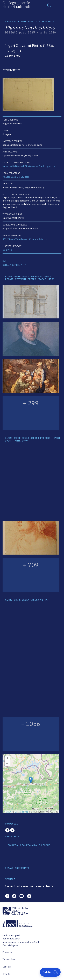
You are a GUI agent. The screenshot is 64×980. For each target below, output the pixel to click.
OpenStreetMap (22, 812)
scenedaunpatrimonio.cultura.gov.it (21, 942)
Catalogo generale (16, 5)
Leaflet (8, 812)
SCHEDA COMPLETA (12, 265)
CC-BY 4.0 (8, 250)
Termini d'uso (9, 959)
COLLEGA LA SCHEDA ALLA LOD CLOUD (29, 845)
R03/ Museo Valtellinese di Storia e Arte (23, 239)
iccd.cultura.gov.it (12, 935)
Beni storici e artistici (38, 21)
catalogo (11, 21)
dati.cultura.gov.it (11, 939)
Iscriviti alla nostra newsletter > (29, 886)
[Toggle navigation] (49, 5)
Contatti (7, 967)
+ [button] (7, 759)
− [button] (7, 764)
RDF (5, 261)
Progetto (7, 952)
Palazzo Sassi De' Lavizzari (16, 177)
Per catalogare (10, 945)
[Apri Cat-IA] (50, 972)
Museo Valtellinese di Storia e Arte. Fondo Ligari (27, 166)
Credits (6, 974)
